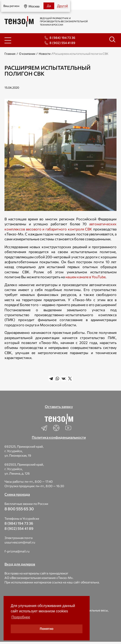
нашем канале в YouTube (85, 277)
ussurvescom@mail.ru (20, 542)
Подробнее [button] (21, 617)
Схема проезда (17, 494)
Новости (45, 54)
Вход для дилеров (20, 564)
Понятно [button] (47, 629)
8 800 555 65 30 (19, 509)
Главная (10, 54)
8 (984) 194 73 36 (62, 38)
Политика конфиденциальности (59, 437)
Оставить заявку (59, 406)
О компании (27, 54)
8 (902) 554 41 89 (62, 43)
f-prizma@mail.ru (17, 551)
